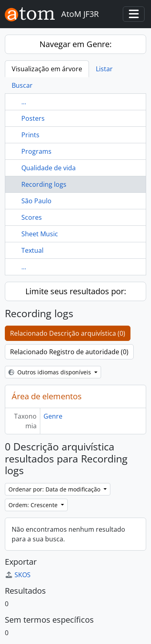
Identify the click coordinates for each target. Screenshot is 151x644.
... (24, 102)
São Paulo (36, 201)
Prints (30, 135)
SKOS (18, 575)
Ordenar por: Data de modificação (55, 489)
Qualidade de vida (49, 168)
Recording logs (44, 184)
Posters (33, 118)
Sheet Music (40, 234)
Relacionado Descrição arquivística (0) (68, 333)
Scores (32, 217)
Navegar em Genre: (75, 44)
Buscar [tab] (22, 85)
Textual (32, 250)
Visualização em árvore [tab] (47, 69)
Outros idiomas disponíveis (51, 372)
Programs (36, 151)
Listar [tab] (104, 69)
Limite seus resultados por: (76, 291)
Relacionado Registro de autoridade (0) (69, 352)
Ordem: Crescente (34, 505)
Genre (53, 416)
